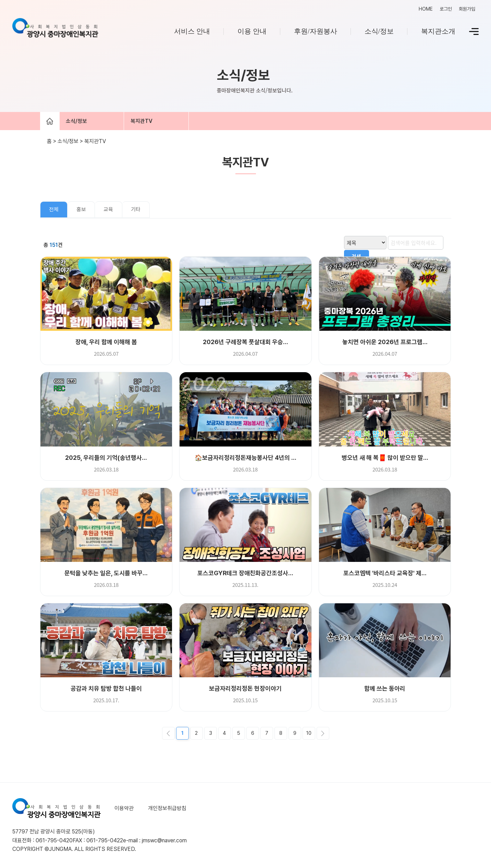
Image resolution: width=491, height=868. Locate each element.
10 (309, 734)
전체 (54, 210)
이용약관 (124, 809)
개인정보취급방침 (167, 809)
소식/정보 (379, 31)
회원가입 (467, 9)
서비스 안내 (192, 31)
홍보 (81, 210)
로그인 (446, 9)
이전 (168, 734)
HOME (426, 9)
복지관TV (145, 121)
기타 (136, 210)
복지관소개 (438, 31)
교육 (108, 210)
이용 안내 (252, 31)
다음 (323, 734)
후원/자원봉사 (316, 31)
